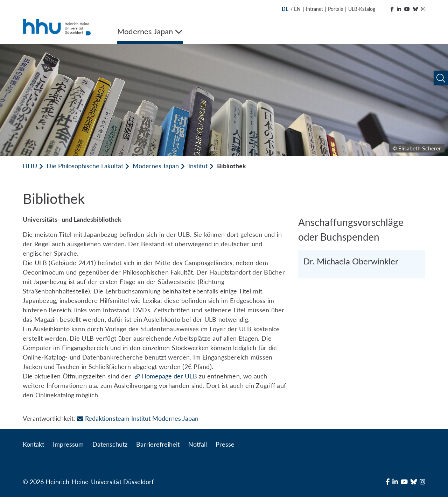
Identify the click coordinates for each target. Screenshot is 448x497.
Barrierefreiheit (158, 444)
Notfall (198, 444)
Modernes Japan (156, 166)
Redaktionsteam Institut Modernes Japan (138, 418)
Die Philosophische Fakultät (85, 166)
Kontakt (33, 444)
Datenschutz (110, 444)
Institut (198, 166)
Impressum (68, 444)
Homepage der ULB (169, 376)
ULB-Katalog (362, 9)
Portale (335, 9)
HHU (30, 166)
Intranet (314, 9)
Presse (225, 444)
